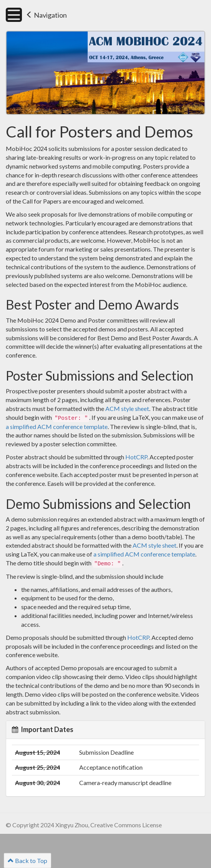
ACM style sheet (127, 408)
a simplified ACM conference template (57, 427)
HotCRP (136, 457)
